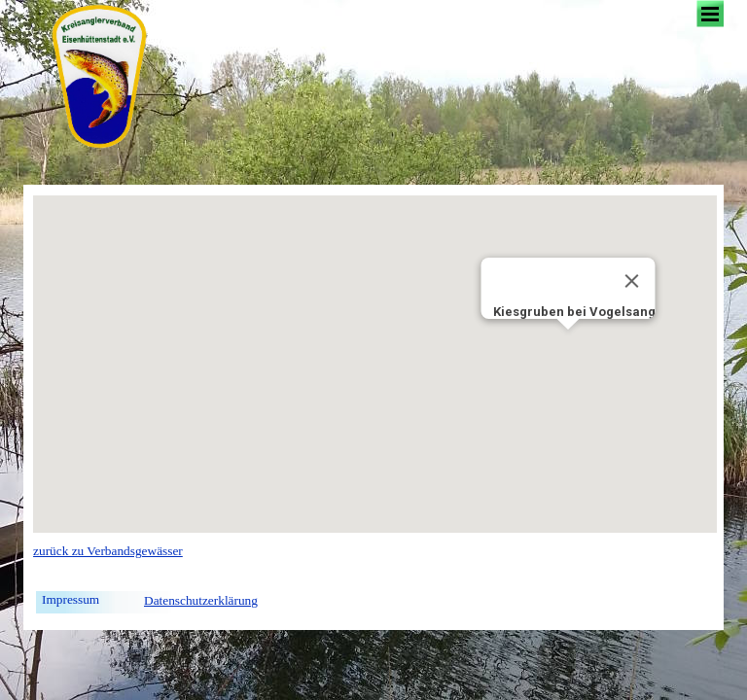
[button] (568, 348)
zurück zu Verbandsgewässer (108, 551)
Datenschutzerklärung (201, 600)
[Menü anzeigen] (710, 14)
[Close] (632, 281)
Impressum (71, 599)
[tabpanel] (201, 561)
